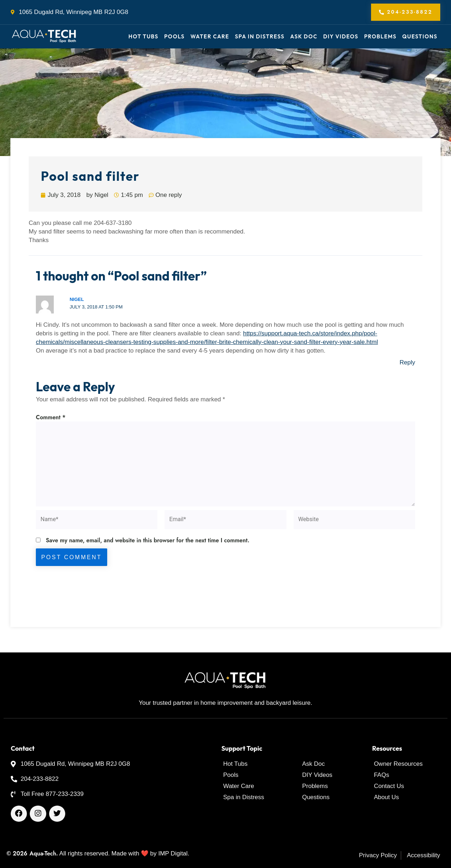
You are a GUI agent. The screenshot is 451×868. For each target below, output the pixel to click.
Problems (380, 36)
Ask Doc (304, 36)
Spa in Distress (260, 36)
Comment (51, 417)
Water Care (210, 36)
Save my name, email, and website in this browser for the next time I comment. (148, 540)
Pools (174, 36)
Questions (420, 36)
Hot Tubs (143, 36)
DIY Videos (341, 36)
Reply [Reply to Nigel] (407, 363)
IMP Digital (173, 853)
